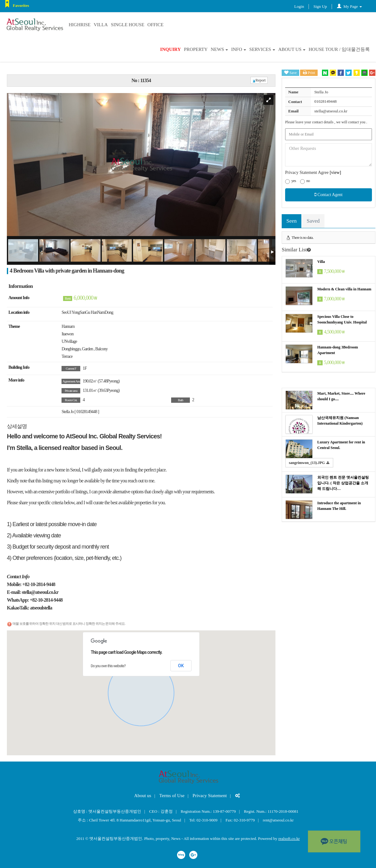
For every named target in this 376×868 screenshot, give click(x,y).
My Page (349, 6)
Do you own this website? (108, 666)
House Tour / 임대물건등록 (339, 49)
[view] (336, 173)
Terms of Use (172, 796)
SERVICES (262, 49)
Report (259, 80)
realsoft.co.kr (289, 838)
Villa (101, 25)
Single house (128, 25)
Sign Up (320, 6)
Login (299, 6)
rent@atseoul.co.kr (278, 820)
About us (292, 49)
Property (196, 49)
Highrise (80, 25)
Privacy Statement (210, 796)
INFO (239, 49)
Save (290, 73)
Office (156, 25)
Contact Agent (329, 195)
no (305, 181)
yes (290, 181)
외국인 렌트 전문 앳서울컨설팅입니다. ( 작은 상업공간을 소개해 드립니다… (343, 483)
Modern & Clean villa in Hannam (344, 289)
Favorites (21, 5)
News (220, 49)
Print (309, 73)
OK (181, 666)
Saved (313, 221)
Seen (292, 221)
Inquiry (171, 49)
